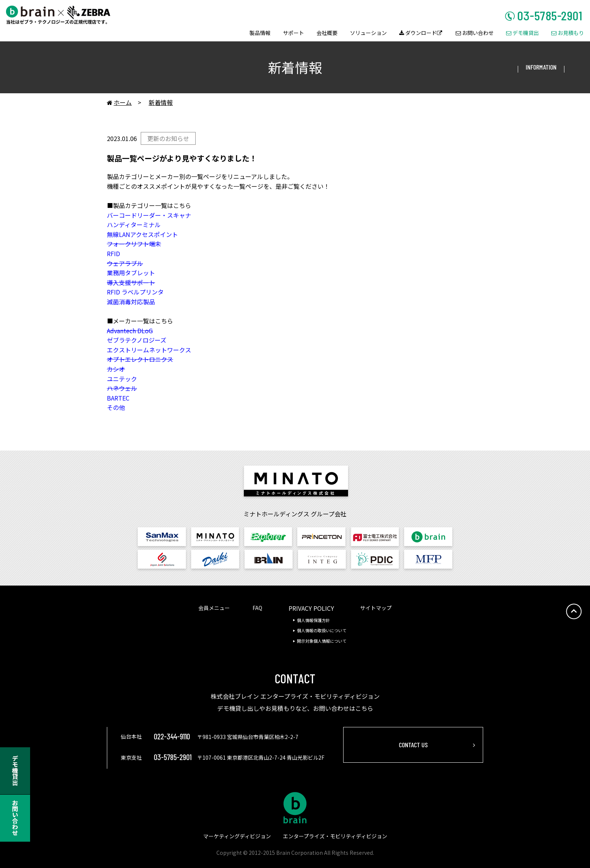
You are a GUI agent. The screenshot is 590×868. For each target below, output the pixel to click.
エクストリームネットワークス (149, 350)
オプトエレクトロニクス (140, 359)
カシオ (116, 369)
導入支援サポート (131, 282)
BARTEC (118, 398)
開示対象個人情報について (322, 641)
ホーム (119, 103)
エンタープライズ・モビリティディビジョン (335, 836)
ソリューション (368, 33)
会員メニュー (214, 608)
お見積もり (568, 33)
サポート (293, 33)
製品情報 (260, 33)
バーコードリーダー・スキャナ (149, 215)
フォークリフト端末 (134, 244)
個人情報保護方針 (313, 620)
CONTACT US (413, 745)
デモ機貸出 (522, 33)
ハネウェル (122, 388)
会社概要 (327, 33)
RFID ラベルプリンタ (135, 292)
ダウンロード (421, 33)
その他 (116, 407)
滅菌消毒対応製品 (131, 302)
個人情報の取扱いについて (322, 630)
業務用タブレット (131, 273)
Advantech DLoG (130, 331)
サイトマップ (376, 608)
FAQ (257, 608)
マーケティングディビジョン (237, 836)
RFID (113, 253)
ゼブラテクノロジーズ (137, 340)
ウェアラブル (125, 263)
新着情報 (161, 102)
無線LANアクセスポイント (142, 234)
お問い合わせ (475, 33)
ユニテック (122, 379)
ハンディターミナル (134, 225)
